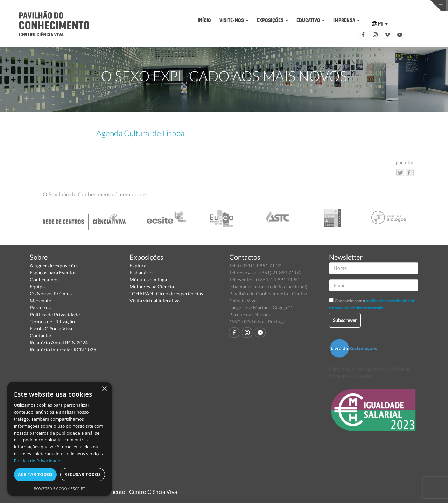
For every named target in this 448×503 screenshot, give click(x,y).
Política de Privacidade (55, 315)
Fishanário (141, 273)
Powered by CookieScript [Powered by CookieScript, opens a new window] (60, 488)
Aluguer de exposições (54, 266)
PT (380, 24)
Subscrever (345, 320)
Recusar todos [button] (83, 474)
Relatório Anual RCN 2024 (59, 343)
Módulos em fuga (148, 280)
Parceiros (40, 308)
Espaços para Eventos (53, 273)
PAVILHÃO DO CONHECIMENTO (206, 5)
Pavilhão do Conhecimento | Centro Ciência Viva (119, 492)
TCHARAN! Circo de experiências (166, 294)
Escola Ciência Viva (51, 329)
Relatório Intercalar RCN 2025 (63, 350)
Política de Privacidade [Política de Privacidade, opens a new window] (37, 461)
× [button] (104, 389)
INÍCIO (204, 20)
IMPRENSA (346, 20)
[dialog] (59, 439)
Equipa (37, 287)
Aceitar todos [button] (35, 474)
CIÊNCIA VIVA (303, 5)
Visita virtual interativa (155, 301)
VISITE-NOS (234, 20)
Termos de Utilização (52, 322)
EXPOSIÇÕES (272, 20)
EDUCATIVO (311, 20)
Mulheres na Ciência (152, 287)
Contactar (41, 336)
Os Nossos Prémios (51, 294)
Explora (138, 266)
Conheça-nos (44, 280)
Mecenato (41, 301)
